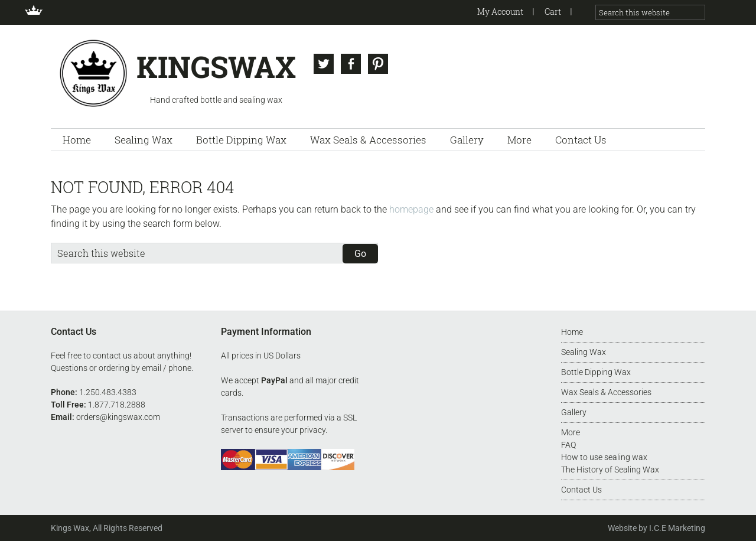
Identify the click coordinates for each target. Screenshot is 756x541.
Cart (553, 12)
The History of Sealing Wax (610, 470)
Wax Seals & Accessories (606, 392)
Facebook (351, 64)
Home (572, 332)
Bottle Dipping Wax (596, 372)
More (571, 432)
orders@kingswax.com (118, 417)
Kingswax (94, 72)
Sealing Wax (584, 352)
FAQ (568, 445)
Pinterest (378, 64)
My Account (500, 12)
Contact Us (581, 490)
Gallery (574, 412)
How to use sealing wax (604, 457)
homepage (411, 209)
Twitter (324, 64)
